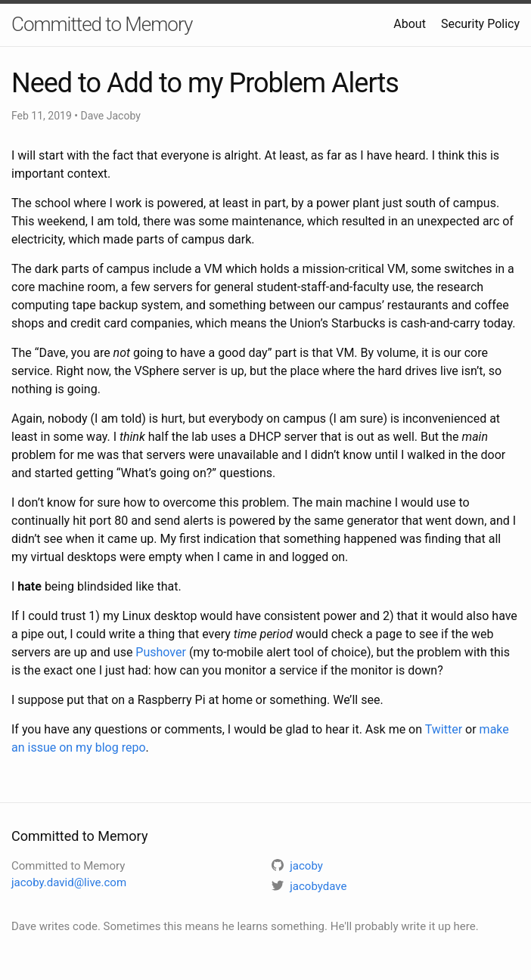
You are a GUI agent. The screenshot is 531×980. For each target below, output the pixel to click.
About (410, 24)
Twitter (444, 729)
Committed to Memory (102, 24)
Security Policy (480, 24)
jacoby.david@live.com (69, 882)
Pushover (161, 652)
